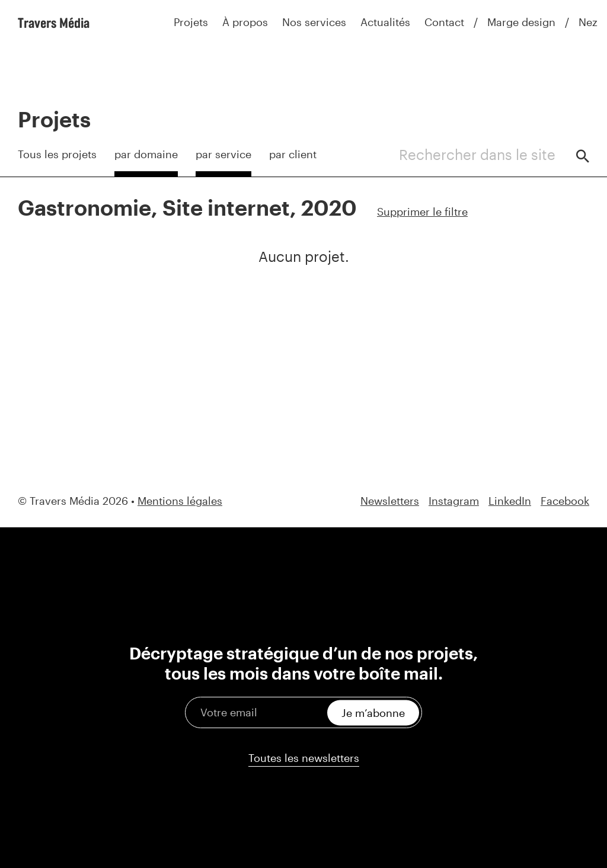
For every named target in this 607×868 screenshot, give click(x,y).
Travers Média (54, 23)
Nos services (314, 22)
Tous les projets (57, 154)
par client (293, 154)
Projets (191, 22)
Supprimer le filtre (422, 212)
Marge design (521, 22)
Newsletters (390, 501)
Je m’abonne (373, 712)
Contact (444, 22)
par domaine (146, 154)
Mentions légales (180, 501)
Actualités (385, 22)
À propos (245, 22)
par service (223, 154)
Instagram (454, 501)
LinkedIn (510, 501)
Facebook (565, 501)
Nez (588, 22)
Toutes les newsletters (304, 758)
